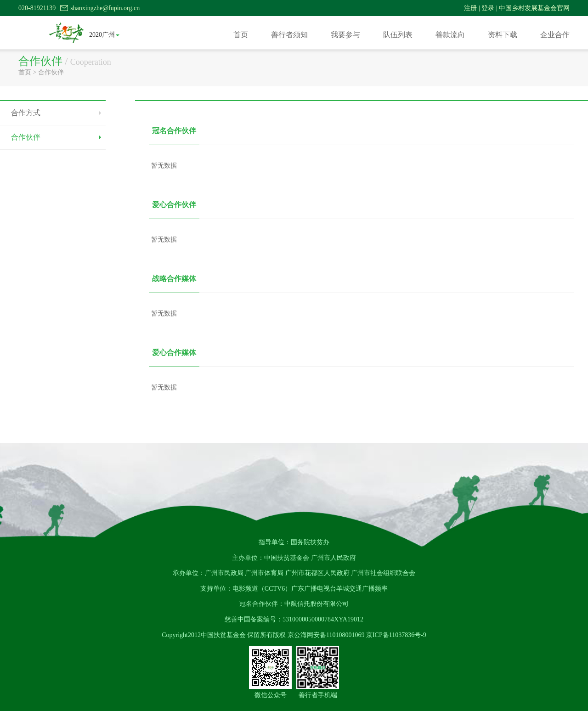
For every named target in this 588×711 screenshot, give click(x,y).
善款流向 (450, 35)
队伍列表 (398, 35)
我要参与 (345, 35)
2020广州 (104, 35)
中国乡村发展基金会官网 (534, 8)
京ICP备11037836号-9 (396, 635)
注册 (470, 8)
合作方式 (26, 113)
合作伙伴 (51, 72)
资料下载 (503, 35)
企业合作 (555, 35)
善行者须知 (289, 35)
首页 (241, 35)
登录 (488, 8)
